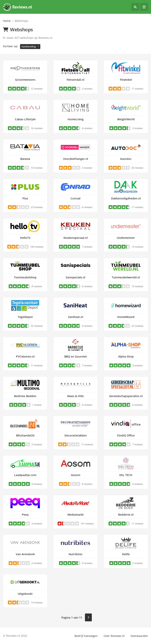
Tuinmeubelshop (25, 277)
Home (7, 21)
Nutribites (75, 554)
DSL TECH (126, 475)
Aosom (76, 475)
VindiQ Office (126, 435)
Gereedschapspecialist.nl (126, 396)
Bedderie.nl (126, 515)
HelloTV (25, 238)
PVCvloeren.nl (25, 356)
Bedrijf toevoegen (86, 636)
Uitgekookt (25, 594)
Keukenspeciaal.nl (76, 238)
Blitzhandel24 (25, 435)
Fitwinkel (126, 80)
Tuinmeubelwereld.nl (126, 277)
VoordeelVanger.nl (76, 159)
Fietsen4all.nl (75, 80)
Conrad (75, 198)
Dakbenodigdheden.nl (126, 198)
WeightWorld (126, 119)
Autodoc (126, 159)
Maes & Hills (75, 396)
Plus (25, 198)
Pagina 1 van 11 (72, 618)
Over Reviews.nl (114, 636)
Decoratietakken (76, 435)
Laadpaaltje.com (25, 475)
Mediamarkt (76, 515)
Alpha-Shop (126, 356)
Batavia (25, 159)
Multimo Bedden (25, 396)
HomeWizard (126, 317)
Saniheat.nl (76, 317)
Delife (126, 554)
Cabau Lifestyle (25, 119)
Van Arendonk (25, 554)
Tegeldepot (25, 317)
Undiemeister (126, 238)
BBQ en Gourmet (76, 356)
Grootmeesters (25, 80)
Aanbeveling (29, 46)
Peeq (25, 515)
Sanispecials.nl (75, 277)
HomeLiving (76, 119)
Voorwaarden (139, 636)
